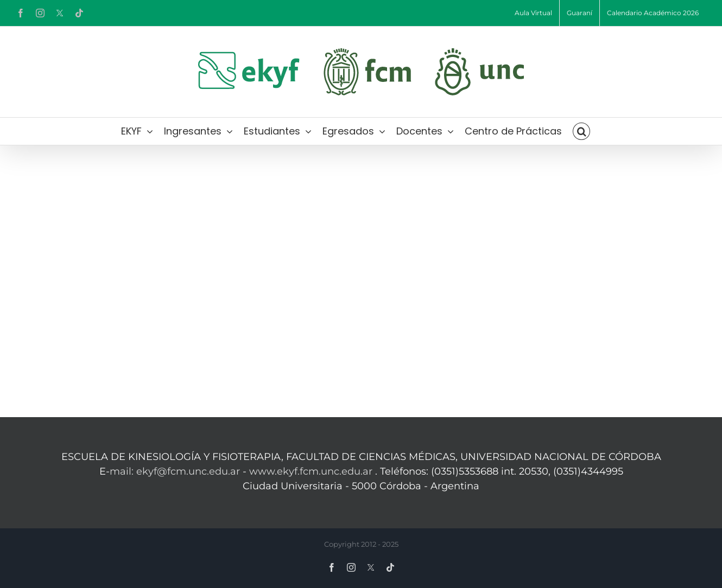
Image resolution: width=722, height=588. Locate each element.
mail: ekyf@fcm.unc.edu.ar (175, 471)
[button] (581, 131)
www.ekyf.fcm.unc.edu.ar (312, 471)
